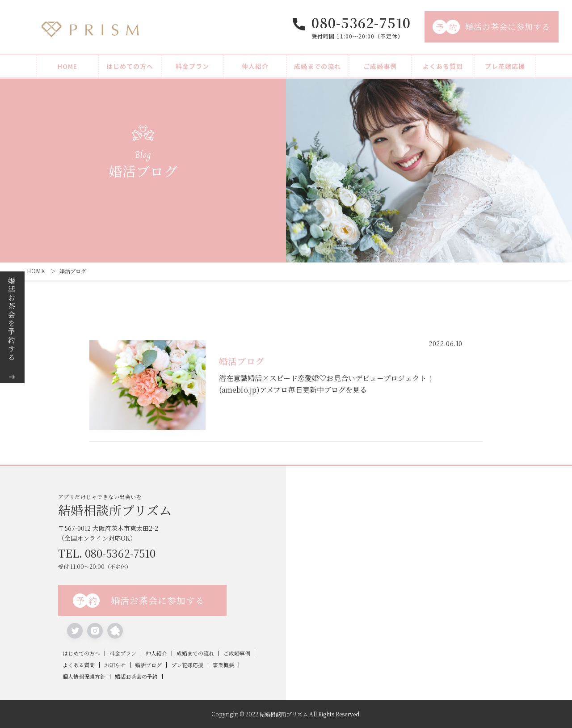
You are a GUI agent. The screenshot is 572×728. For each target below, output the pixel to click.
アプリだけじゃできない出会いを (172, 504)
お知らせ (115, 665)
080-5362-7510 (361, 22)
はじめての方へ (130, 66)
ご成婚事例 (380, 66)
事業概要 (223, 665)
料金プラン (192, 66)
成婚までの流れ (318, 66)
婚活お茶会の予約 (136, 677)
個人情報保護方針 (84, 677)
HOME (67, 66)
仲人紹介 (255, 66)
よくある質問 (443, 66)
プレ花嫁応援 (505, 66)
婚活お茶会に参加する (491, 27)
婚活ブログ (148, 665)
